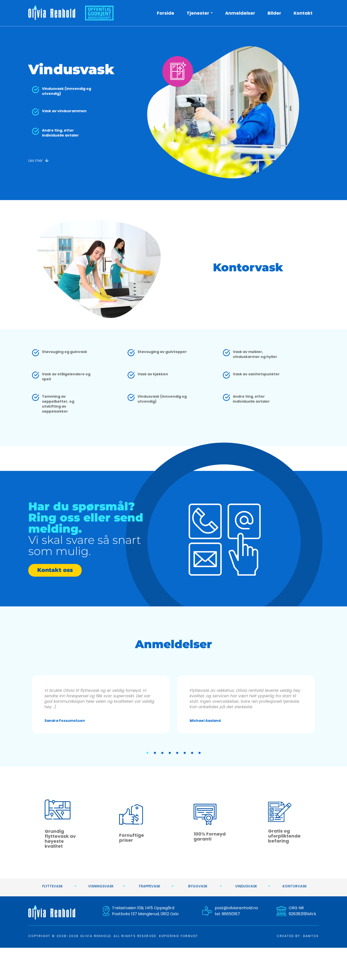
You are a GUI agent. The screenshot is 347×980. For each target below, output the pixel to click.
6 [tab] (185, 753)
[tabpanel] (101, 704)
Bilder (274, 13)
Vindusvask (246, 886)
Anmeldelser (240, 13)
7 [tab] (192, 753)
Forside (166, 13)
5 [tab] (177, 753)
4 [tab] (170, 753)
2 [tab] (155, 753)
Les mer (38, 160)
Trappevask (149, 886)
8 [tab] (200, 753)
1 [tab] (147, 753)
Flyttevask (52, 886)
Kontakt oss (55, 570)
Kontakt (303, 13)
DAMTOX (311, 936)
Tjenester (198, 13)
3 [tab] (162, 753)
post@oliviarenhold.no (236, 908)
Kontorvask (295, 886)
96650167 (231, 914)
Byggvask (198, 886)
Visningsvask (101, 886)
